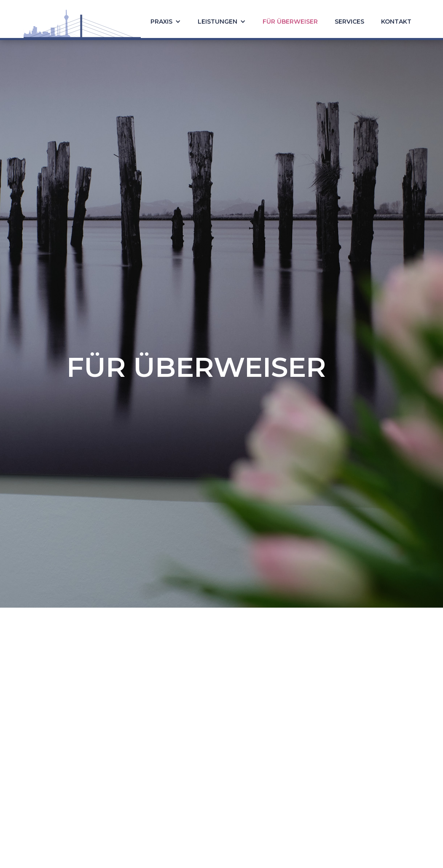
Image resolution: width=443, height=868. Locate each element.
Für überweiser (290, 22)
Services (349, 22)
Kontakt (396, 22)
